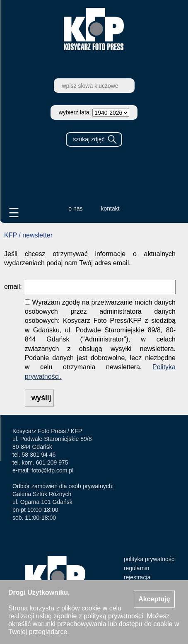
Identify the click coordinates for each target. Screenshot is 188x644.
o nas (75, 208)
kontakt (110, 208)
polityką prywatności (113, 616)
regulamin (136, 568)
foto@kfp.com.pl (52, 470)
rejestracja (137, 577)
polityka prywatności (150, 559)
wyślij (41, 398)
